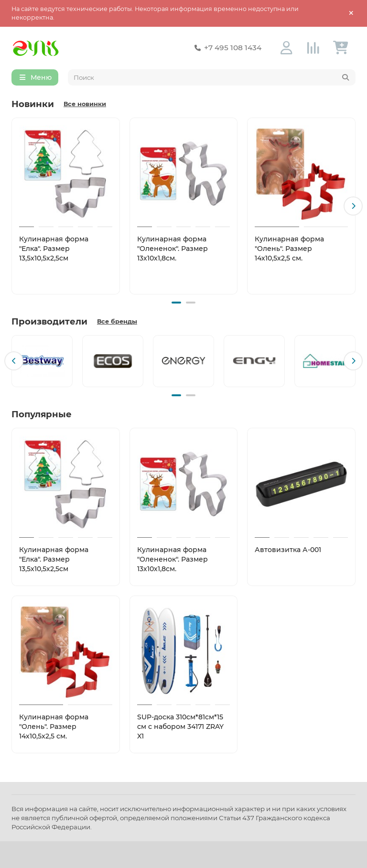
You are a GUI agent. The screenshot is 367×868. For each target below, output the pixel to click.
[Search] (212, 77)
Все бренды (117, 321)
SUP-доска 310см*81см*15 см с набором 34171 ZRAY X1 (180, 727)
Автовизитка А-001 (288, 550)
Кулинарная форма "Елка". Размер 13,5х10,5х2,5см (54, 249)
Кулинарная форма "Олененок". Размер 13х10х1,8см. (173, 249)
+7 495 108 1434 (226, 48)
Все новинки (85, 104)
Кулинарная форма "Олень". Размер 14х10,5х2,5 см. (289, 249)
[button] (353, 206)
